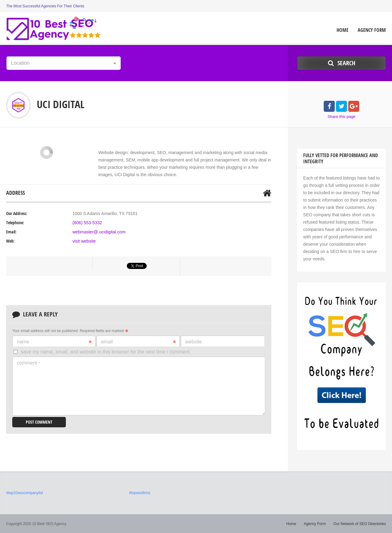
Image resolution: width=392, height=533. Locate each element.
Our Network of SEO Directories (360, 524)
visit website (84, 241)
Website (194, 342)
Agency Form (372, 30)
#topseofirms (139, 493)
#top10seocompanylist (24, 493)
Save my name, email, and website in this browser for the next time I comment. (106, 352)
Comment (28, 363)
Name (54, 342)
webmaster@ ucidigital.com (98, 232)
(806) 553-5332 (87, 223)
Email (139, 342)
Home (343, 30)
